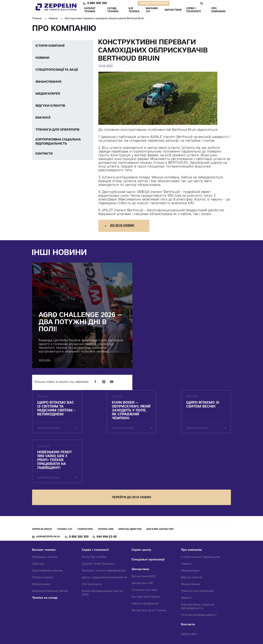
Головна (37, 19)
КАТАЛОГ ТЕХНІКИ (90, 10)
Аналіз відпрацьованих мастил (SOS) (102, 548)
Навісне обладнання (145, 558)
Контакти (188, 579)
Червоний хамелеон (147, 634)
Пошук (201, 3)
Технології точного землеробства (104, 525)
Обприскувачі (41, 539)
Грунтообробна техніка (47, 525)
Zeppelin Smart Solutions (98, 519)
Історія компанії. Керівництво (201, 512)
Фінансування (191, 539)
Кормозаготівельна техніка (50, 546)
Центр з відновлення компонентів (104, 532)
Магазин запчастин (160, 484)
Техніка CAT (65, 484)
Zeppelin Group (42, 484)
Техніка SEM (106, 484)
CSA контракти (92, 539)
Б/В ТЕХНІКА (134, 10)
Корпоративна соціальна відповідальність (198, 561)
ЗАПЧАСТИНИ (173, 10)
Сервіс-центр (141, 505)
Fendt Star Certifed (94, 512)
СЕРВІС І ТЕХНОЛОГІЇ (193, 10)
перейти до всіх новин (131, 452)
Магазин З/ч (152, 10)
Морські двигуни (130, 484)
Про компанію (191, 505)
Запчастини (140, 524)
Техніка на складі (45, 553)
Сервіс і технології (95, 505)
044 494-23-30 (107, 492)
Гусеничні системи (144, 545)
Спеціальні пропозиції (148, 514)
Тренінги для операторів (197, 546)
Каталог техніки (44, 505)
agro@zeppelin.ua (48, 492)
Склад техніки (113, 10)
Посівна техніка (43, 532)
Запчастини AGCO (144, 531)
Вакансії (186, 553)
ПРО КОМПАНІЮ (218, 10)
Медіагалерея (190, 525)
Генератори (85, 484)
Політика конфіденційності (199, 570)
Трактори (38, 519)
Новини (53, 19)
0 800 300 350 (97, 3)
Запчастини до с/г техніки (149, 565)
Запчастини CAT (142, 538)
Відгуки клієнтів (192, 532)
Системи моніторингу (146, 552)
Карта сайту (189, 589)
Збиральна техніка (45, 512)
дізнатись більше (49, 432)
